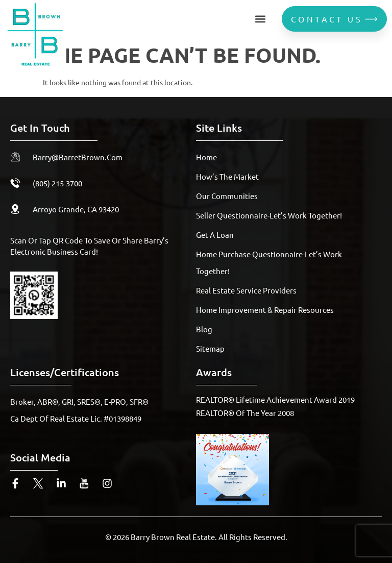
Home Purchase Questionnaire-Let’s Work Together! (269, 262)
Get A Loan (215, 235)
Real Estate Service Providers (246, 290)
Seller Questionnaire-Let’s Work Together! (269, 215)
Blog (204, 329)
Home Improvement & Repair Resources (265, 310)
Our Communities (227, 196)
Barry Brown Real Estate (173, 537)
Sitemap (210, 348)
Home (206, 157)
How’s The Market (227, 176)
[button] (260, 19)
